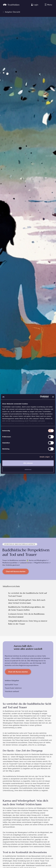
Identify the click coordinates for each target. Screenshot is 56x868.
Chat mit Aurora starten (16, 571)
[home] (11, 5)
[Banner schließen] (53, 397)
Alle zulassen (28, 463)
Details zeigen (45, 457)
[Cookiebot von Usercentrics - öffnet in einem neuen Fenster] (40, 397)
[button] (48, 5)
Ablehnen (28, 469)
